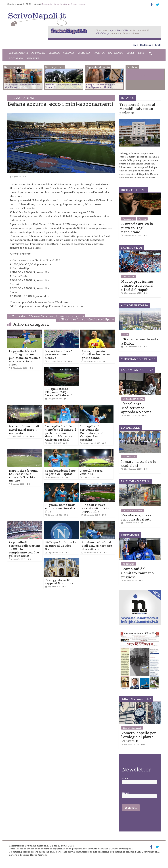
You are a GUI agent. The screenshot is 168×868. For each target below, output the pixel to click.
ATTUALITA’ (38, 53)
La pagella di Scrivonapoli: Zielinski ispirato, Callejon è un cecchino (93, 433)
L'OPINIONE (129, 277)
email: (125, 793)
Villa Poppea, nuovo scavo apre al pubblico (22, 86)
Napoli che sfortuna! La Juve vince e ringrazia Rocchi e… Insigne (24, 476)
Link (158, 45)
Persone (142, 219)
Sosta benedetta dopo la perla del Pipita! (60, 472)
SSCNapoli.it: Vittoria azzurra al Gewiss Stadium (61, 546)
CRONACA (54, 53)
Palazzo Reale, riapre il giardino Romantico (63, 86)
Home (134, 45)
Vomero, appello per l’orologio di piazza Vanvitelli (139, 737)
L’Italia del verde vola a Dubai (140, 341)
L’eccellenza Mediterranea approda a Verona (136, 408)
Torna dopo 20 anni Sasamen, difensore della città (46, 316)
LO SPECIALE (129, 457)
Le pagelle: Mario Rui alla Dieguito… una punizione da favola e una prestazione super (25, 358)
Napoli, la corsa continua (91, 472)
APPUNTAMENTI (19, 53)
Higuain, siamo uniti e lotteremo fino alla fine (60, 508)
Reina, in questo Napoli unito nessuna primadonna (97, 354)
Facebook (139, 75)
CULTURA (69, 53)
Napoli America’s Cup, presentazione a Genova (61, 354)
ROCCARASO (16, 58)
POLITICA (99, 53)
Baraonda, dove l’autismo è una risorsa (63, 4)
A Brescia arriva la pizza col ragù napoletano (137, 228)
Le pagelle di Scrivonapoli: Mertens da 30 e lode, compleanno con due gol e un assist (25, 549)
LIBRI (141, 53)
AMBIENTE (33, 58)
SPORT (131, 53)
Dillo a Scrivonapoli (132, 728)
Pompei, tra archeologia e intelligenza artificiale (100, 86)
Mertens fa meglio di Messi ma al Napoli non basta (24, 430)
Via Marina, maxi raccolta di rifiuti (136, 517)
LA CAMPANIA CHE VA (133, 399)
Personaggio (129, 219)
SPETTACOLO (116, 53)
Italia (125, 334)
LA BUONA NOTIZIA (133, 510)
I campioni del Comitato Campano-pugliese (138, 573)
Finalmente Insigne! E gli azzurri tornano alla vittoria (97, 546)
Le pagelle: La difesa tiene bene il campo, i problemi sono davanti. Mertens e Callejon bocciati (61, 433)
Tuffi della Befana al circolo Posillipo (86, 319)
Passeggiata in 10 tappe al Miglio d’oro (60, 582)
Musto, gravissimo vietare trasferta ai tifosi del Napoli (137, 286)
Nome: (125, 778)
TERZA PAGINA (21, 98)
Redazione (147, 45)
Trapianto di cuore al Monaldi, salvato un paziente (137, 109)
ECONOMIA (84, 53)
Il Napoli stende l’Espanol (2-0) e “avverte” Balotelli (59, 392)
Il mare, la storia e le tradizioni (139, 464)
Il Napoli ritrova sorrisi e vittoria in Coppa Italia (95, 508)
